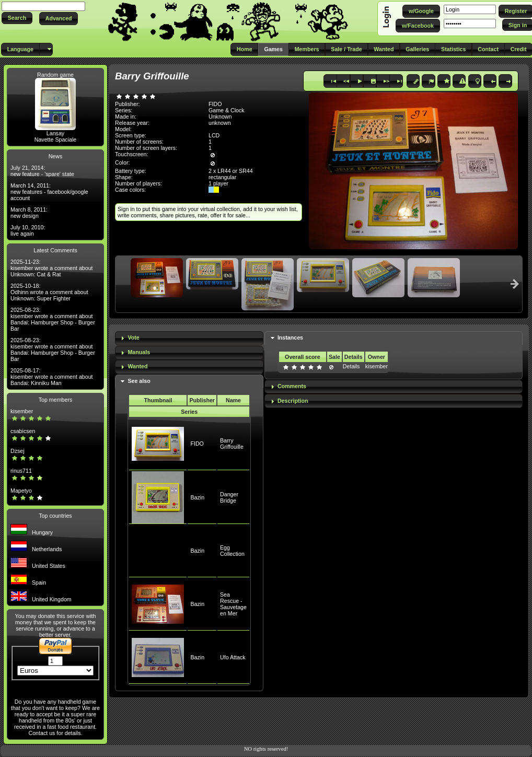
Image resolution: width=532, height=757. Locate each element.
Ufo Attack (233, 657)
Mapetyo (21, 491)
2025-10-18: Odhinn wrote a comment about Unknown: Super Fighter (49, 292)
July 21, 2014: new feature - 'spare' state (42, 171)
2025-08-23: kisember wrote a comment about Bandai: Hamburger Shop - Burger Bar (53, 319)
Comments (292, 386)
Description (293, 401)
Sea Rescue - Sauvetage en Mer (233, 604)
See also (139, 381)
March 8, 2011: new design (29, 213)
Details (351, 366)
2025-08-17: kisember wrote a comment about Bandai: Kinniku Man (52, 377)
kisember (22, 411)
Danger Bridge (229, 497)
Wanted (137, 366)
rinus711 (21, 471)
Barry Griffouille (232, 444)
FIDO (197, 444)
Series (189, 412)
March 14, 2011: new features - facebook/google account (49, 192)
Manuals (139, 352)
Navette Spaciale (56, 139)
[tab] (189, 338)
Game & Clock (227, 110)
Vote (133, 337)
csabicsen (23, 431)
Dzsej (18, 451)
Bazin (197, 497)
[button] (17, 18)
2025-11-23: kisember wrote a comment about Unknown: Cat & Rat (52, 268)
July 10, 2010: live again (28, 230)
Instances (290, 337)
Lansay (55, 133)
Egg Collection (232, 551)
